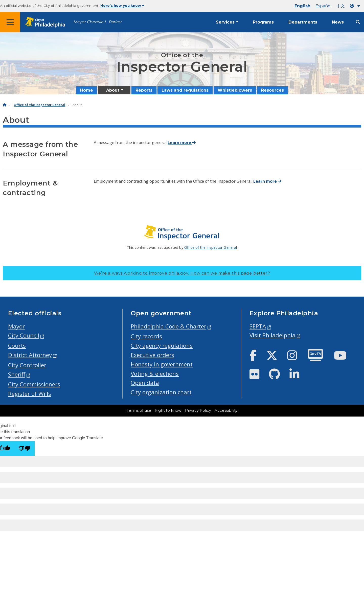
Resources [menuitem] (272, 90)
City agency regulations (162, 346)
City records (146, 336)
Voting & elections (155, 374)
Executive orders (152, 355)
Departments (303, 22)
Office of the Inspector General (39, 105)
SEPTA (258, 326)
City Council (24, 335)
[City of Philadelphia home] (47, 22)
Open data (145, 383)
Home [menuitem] (87, 90)
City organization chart (161, 392)
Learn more (182, 142)
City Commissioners (34, 384)
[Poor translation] (25, 449)
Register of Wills (30, 394)
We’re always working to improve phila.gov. (182, 273)
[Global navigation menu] (10, 22)
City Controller (27, 365)
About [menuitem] (113, 90)
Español (324, 6)
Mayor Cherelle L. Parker (97, 22)
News (338, 22)
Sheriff (17, 374)
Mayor (16, 326)
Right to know (168, 410)
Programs (263, 22)
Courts (17, 346)
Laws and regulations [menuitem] (185, 90)
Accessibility (226, 410)
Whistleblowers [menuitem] (235, 90)
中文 (341, 6)
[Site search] (358, 22)
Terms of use (139, 410)
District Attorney (30, 355)
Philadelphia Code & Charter (168, 326)
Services (225, 22)
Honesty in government (162, 364)
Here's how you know (122, 6)
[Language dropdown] (356, 6)
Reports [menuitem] (144, 90)
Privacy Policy (198, 410)
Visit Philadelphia (272, 335)
